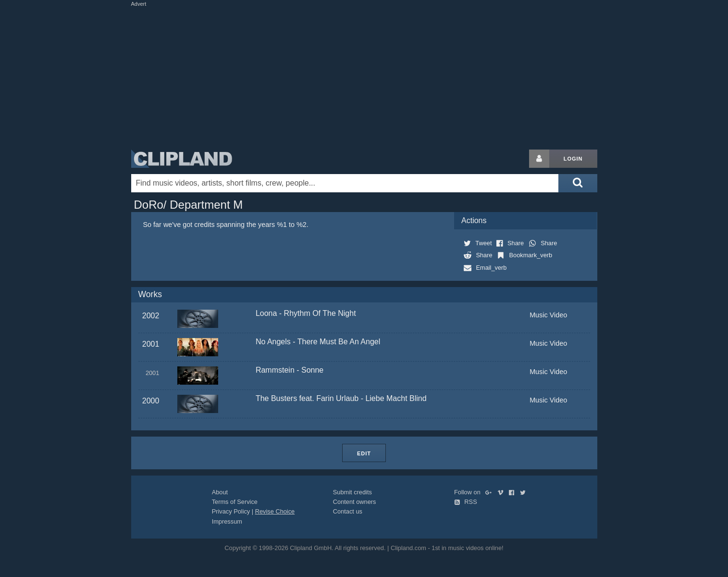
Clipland (182, 159)
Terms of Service (235, 502)
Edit (364, 453)
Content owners (355, 502)
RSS (466, 502)
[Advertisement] (364, 76)
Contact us (348, 511)
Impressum (227, 521)
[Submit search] (578, 183)
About (220, 492)
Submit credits (352, 492)
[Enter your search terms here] (345, 183)
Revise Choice (275, 511)
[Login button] (539, 159)
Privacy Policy (231, 511)
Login (573, 159)
